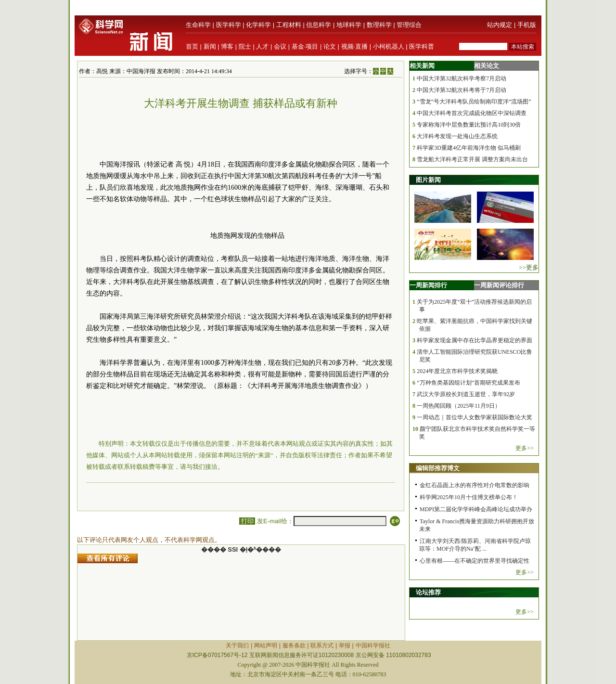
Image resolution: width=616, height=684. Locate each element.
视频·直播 (355, 46)
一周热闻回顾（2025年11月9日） (459, 406)
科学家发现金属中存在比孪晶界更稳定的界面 (475, 340)
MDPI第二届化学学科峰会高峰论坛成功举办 (476, 509)
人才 (262, 46)
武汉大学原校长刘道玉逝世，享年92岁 (466, 394)
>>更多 (529, 267)
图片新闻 (428, 180)
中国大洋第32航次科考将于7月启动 (462, 90)
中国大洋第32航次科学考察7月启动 (462, 78)
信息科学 (319, 25)
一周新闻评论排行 (499, 285)
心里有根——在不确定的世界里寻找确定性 (475, 561)
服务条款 (294, 645)
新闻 (210, 46)
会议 (280, 46)
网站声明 (266, 645)
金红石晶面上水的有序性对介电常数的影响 (475, 485)
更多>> (525, 448)
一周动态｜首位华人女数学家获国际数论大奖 (475, 417)
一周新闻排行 (428, 285)
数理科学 (379, 25)
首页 (192, 46)
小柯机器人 (389, 46)
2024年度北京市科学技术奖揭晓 (457, 371)
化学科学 (258, 25)
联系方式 (322, 645)
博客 (227, 46)
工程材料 (289, 25)
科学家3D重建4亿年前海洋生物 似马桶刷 (469, 148)
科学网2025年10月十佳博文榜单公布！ (469, 497)
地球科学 (349, 25)
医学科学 (229, 25)
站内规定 (500, 25)
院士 (245, 46)
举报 (345, 645)
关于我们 (237, 645)
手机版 (527, 25)
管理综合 (409, 25)
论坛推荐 (428, 592)
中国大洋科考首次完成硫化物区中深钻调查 (472, 113)
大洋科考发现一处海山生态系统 (457, 136)
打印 (247, 521)
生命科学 (198, 25)
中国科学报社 (373, 645)
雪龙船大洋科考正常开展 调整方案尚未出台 (472, 159)
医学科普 (422, 46)
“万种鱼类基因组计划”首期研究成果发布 (468, 383)
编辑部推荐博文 (438, 468)
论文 (330, 46)
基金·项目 (305, 46)
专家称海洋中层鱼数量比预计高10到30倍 (469, 125)
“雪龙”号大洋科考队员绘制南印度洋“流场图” (474, 102)
